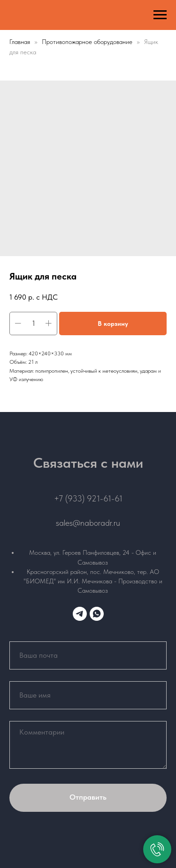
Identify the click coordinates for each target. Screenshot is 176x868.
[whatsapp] (97, 614)
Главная (20, 42)
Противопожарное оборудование (88, 42)
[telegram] (80, 614)
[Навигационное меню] (160, 15)
